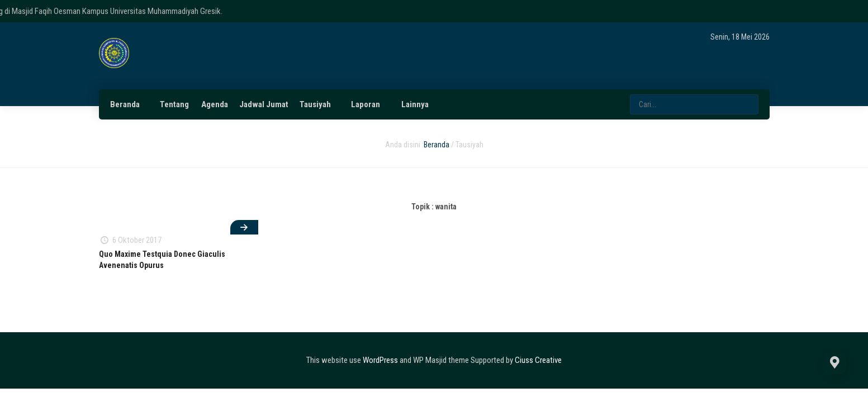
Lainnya (415, 104)
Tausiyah (315, 104)
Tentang (174, 104)
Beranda (125, 104)
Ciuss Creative (538, 360)
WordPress (380, 360)
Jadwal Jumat (264, 104)
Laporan (366, 104)
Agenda (215, 104)
